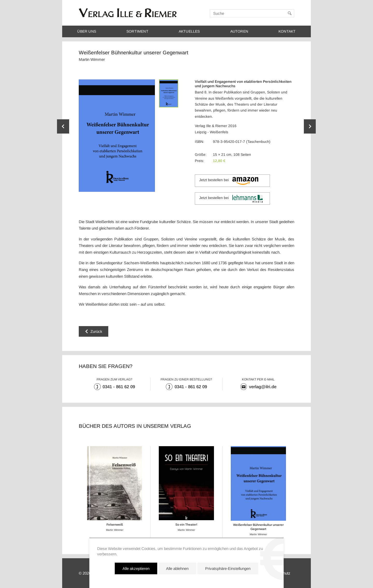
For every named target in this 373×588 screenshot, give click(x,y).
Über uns (87, 31)
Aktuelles (189, 31)
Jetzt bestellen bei (229, 181)
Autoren (239, 31)
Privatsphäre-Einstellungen (228, 568)
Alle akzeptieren (136, 568)
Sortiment (137, 31)
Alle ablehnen (177, 568)
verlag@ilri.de (263, 387)
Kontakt (287, 31)
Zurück (96, 331)
